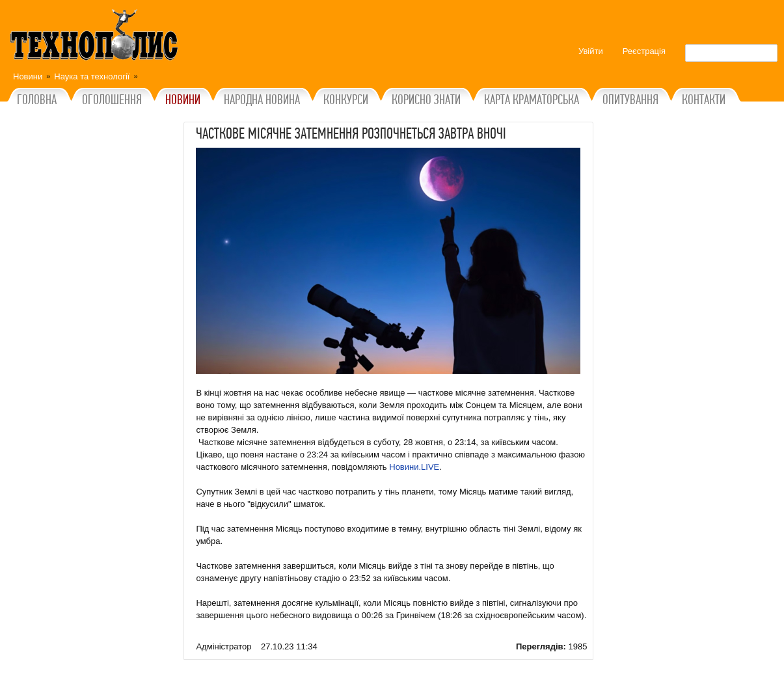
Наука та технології (92, 76)
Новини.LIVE (414, 467)
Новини (28, 76)
